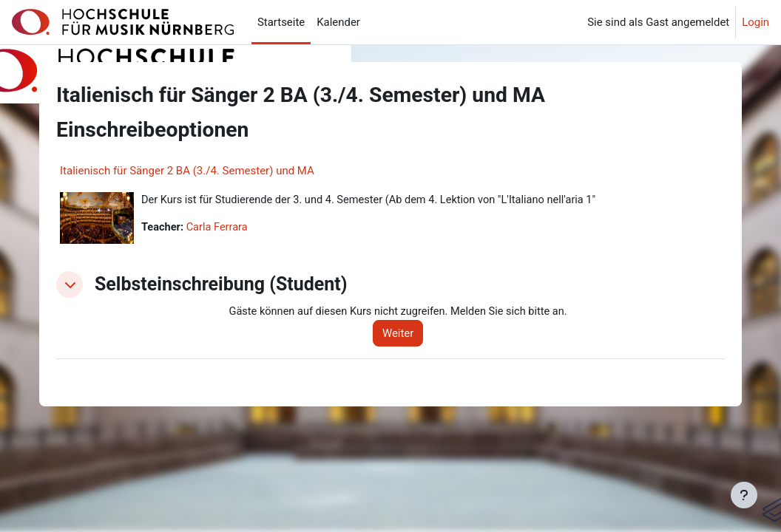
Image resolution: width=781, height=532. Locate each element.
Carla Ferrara (219, 228)
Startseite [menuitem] (281, 22)
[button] (70, 284)
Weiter (402, 333)
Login (755, 22)
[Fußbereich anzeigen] (744, 495)
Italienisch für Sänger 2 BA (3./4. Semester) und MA (187, 171)
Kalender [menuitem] (338, 22)
